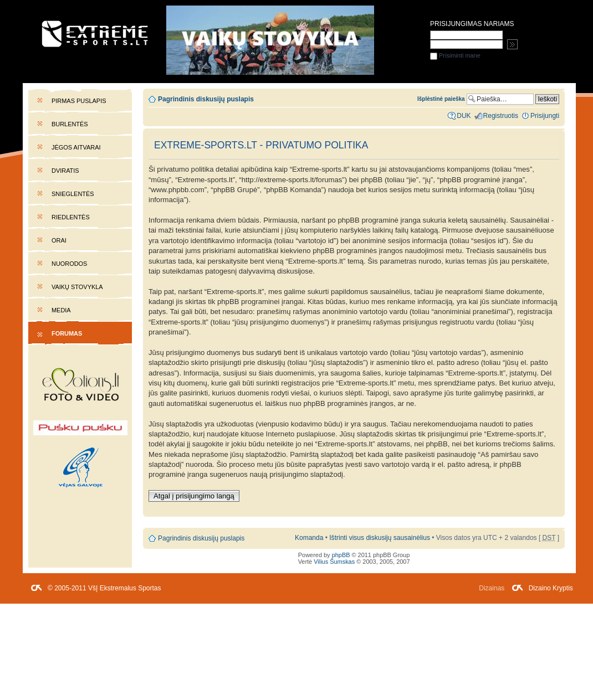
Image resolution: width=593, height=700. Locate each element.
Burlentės (70, 124)
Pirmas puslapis (79, 101)
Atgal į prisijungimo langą (194, 496)
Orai (59, 240)
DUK (464, 116)
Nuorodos (69, 264)
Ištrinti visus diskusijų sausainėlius (380, 538)
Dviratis (65, 171)
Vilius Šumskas (334, 562)
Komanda (309, 538)
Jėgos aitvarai (76, 147)
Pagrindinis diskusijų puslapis (206, 99)
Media (61, 310)
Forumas (67, 333)
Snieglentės (73, 194)
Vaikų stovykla (77, 287)
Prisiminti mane (455, 55)
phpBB (341, 555)
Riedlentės (71, 217)
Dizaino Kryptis (551, 588)
